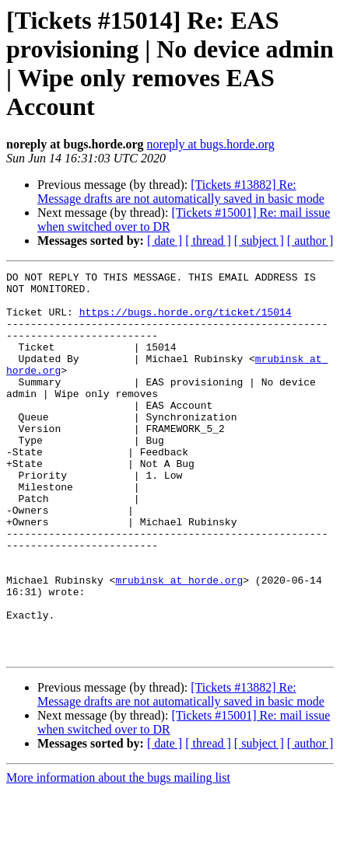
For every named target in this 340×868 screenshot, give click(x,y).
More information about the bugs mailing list (118, 854)
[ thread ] (208, 241)
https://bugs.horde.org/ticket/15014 (186, 321)
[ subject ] (259, 241)
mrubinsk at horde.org (179, 643)
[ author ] (310, 241)
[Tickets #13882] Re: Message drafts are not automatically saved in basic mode (181, 192)
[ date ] (165, 241)
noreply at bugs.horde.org (211, 144)
